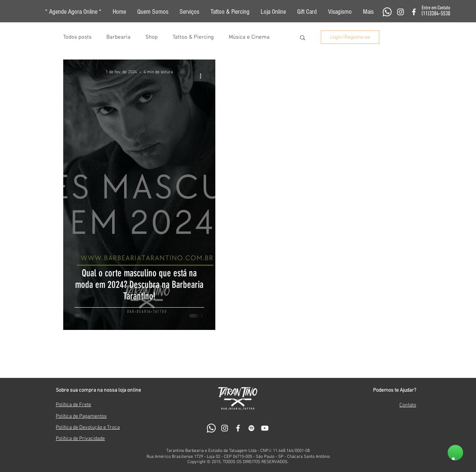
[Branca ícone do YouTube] (265, 428)
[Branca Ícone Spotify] (251, 428)
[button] (368, 12)
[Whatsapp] (387, 12)
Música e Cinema (249, 37)
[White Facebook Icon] (414, 12)
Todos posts (77, 37)
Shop (152, 37)
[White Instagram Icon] (401, 12)
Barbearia (118, 37)
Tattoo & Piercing (193, 37)
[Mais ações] (203, 76)
